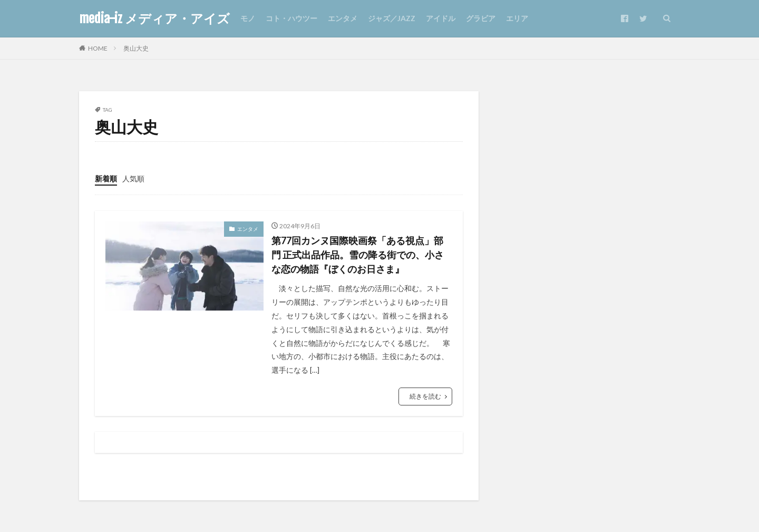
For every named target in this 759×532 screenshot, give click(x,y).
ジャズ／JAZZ (392, 18)
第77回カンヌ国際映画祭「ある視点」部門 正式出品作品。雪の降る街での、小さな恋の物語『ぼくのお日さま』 (358, 255)
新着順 (106, 178)
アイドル (441, 18)
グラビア (481, 18)
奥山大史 (136, 48)
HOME (98, 48)
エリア (517, 18)
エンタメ (343, 18)
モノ (248, 18)
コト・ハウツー (291, 18)
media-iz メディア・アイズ (154, 18)
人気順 (133, 178)
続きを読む (425, 396)
